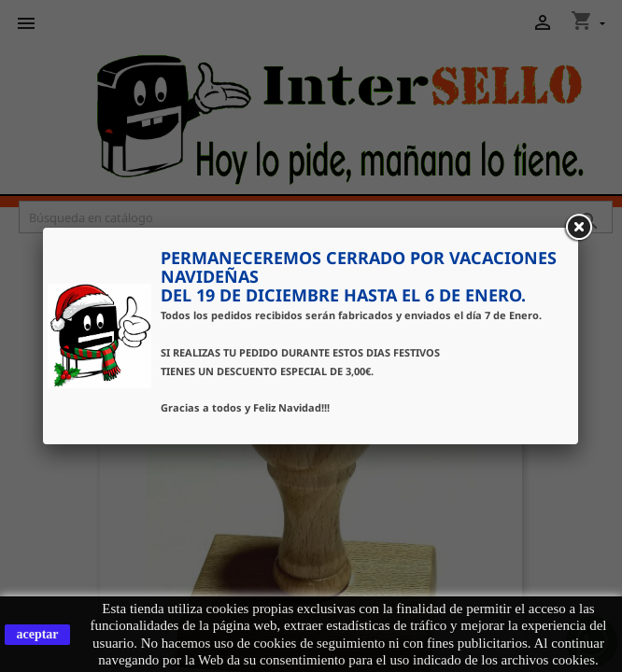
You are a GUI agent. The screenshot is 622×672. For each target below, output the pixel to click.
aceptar (37, 634)
